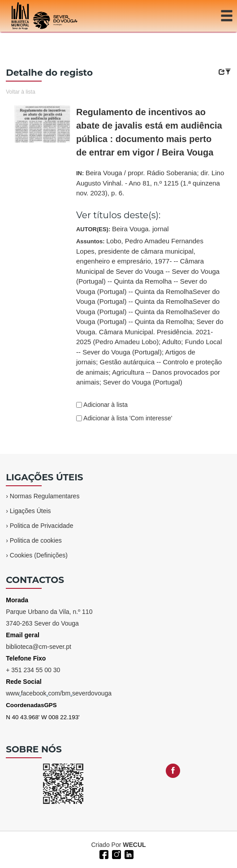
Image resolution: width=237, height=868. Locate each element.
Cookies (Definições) (39, 555)
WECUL (134, 845)
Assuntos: (150, 311)
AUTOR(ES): (123, 229)
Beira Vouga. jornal (140, 229)
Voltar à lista (20, 92)
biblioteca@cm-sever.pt (39, 647)
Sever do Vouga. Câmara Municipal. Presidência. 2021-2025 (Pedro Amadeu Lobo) (150, 332)
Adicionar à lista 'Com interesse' (127, 418)
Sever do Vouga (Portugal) (143, 382)
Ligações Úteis (30, 511)
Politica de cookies (36, 540)
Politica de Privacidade (42, 526)
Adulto (172, 342)
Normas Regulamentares (45, 496)
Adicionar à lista (105, 405)
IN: (150, 183)
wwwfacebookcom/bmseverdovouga (59, 693)
